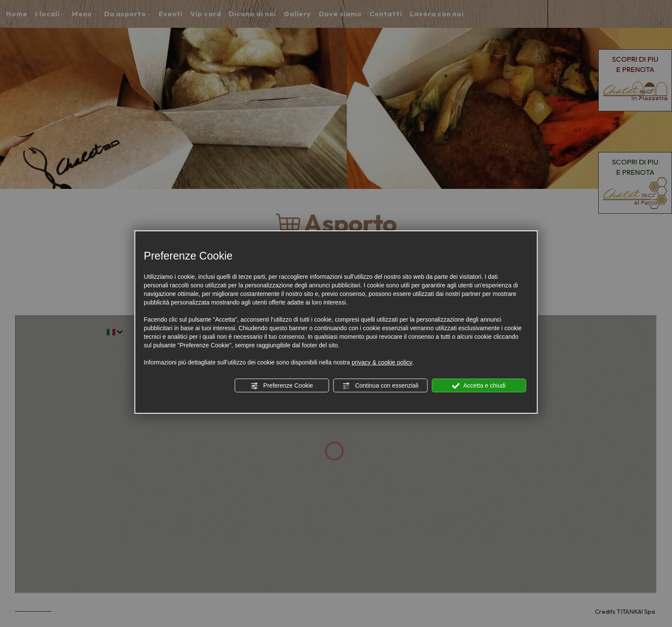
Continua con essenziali (381, 386)
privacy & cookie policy (382, 362)
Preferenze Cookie (282, 386)
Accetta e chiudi (479, 386)
